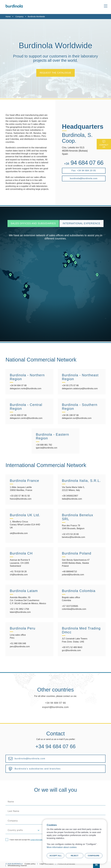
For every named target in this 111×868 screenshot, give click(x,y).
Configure (94, 856)
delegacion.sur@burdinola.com (77, 418)
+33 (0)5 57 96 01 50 (20, 496)
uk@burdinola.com (19, 533)
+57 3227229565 (70, 606)
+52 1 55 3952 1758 (19, 609)
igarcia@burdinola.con (47, 448)
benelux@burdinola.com (74, 537)
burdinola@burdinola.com (84, 178)
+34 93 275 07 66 (70, 385)
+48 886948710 (69, 572)
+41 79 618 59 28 (18, 572)
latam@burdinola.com (20, 612)
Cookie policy (30, 864)
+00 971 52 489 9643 (72, 647)
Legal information (37, 840)
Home (8, 17)
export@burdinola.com (55, 707)
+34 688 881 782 (44, 445)
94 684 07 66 (84, 163)
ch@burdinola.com (19, 575)
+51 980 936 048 (18, 643)
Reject (75, 856)
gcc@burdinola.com (72, 650)
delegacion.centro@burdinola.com (26, 418)
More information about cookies (62, 847)
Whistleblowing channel (17, 866)
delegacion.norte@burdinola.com (26, 389)
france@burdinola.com (21, 499)
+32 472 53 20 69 (70, 534)
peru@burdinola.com (20, 646)
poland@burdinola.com (73, 575)
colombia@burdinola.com (74, 609)
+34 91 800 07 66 (18, 415)
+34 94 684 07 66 (18, 385)
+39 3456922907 (70, 496)
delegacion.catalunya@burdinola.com (80, 389)
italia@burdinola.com (72, 499)
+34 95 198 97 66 (70, 415)
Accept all (56, 856)
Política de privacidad (66, 864)
